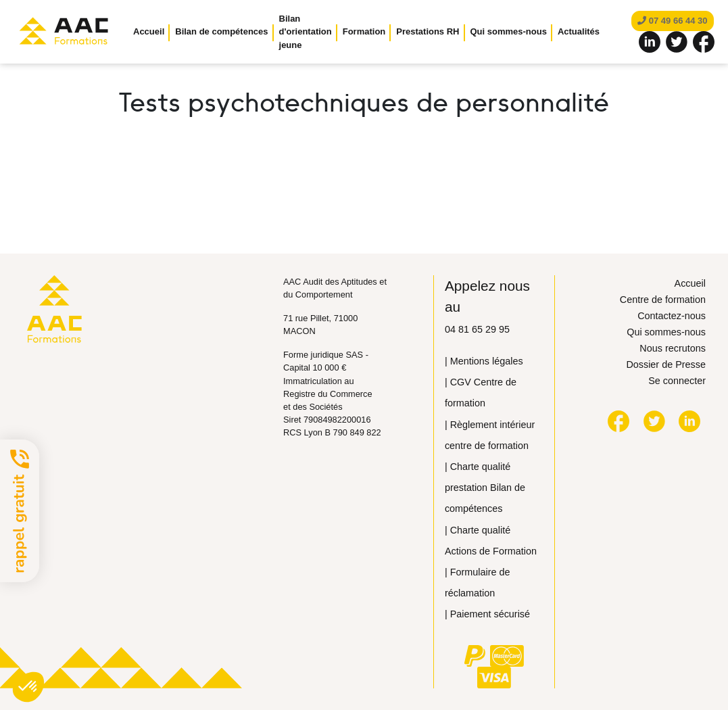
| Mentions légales (484, 361)
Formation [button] (364, 31)
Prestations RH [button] (428, 31)
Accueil (149, 31)
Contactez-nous (672, 316)
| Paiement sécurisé (487, 614)
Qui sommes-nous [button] (509, 31)
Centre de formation (663, 300)
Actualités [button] (579, 31)
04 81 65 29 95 (477, 329)
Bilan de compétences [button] (221, 31)
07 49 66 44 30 (672, 21)
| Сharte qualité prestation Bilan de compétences (485, 488)
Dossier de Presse (666, 364)
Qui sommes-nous (666, 332)
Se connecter (677, 381)
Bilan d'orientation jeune (306, 32)
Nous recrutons (673, 348)
